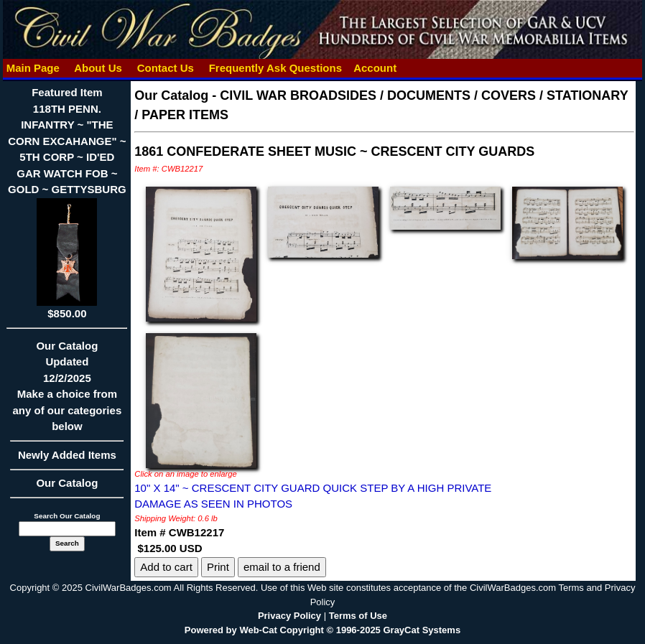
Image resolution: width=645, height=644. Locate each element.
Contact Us (165, 68)
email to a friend (282, 567)
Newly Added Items (67, 459)
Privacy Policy (289, 616)
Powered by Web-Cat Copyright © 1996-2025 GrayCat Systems (322, 630)
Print (218, 567)
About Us (98, 68)
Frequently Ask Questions (276, 68)
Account (375, 68)
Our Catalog (67, 483)
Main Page (33, 68)
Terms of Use (358, 616)
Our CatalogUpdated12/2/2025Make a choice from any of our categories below (67, 391)
